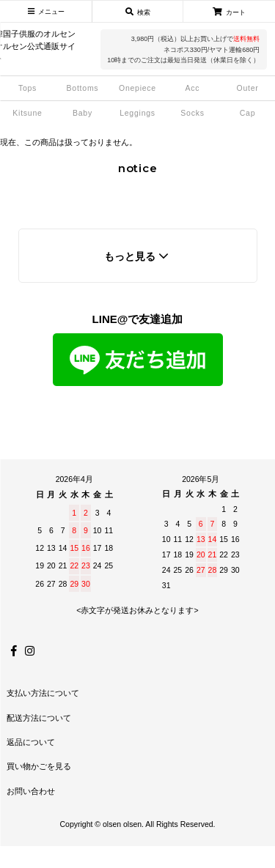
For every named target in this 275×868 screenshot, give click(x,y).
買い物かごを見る (39, 766)
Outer (247, 88)
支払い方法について (43, 693)
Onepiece (137, 88)
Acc (193, 88)
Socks (192, 113)
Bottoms (83, 88)
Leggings (137, 113)
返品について (31, 742)
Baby (82, 113)
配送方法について (39, 718)
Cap (248, 113)
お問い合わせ (31, 791)
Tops (27, 88)
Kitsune (27, 113)
